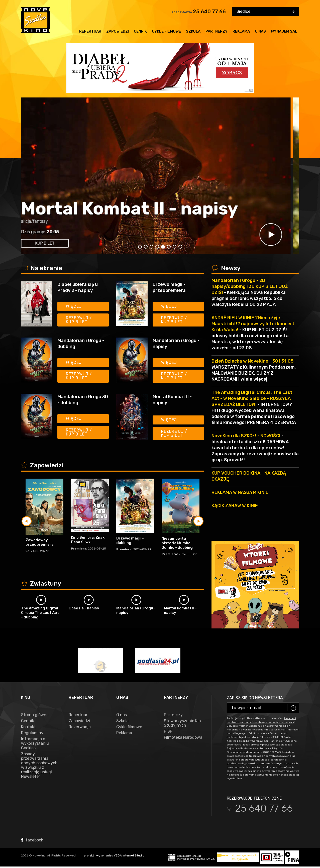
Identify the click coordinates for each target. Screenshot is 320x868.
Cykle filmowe (166, 31)
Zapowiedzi (118, 31)
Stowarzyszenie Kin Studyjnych (182, 723)
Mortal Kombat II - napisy (138, 209)
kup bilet (54, 243)
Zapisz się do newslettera (255, 698)
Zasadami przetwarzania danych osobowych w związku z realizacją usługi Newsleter (261, 722)
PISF (168, 731)
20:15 (61, 232)
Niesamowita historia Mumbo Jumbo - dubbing (177, 543)
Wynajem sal (284, 31)
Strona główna (35, 715)
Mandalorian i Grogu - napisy (176, 344)
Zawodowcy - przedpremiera (40, 542)
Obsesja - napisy (84, 608)
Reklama (241, 31)
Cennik (140, 31)
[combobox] (265, 12)
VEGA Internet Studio (129, 855)
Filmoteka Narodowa (183, 737)
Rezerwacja (80, 727)
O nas (260, 31)
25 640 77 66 (209, 12)
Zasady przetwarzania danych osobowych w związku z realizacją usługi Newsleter (39, 765)
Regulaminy (32, 733)
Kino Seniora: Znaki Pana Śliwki (88, 540)
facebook (32, 840)
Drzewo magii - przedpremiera (169, 287)
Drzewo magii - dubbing (130, 540)
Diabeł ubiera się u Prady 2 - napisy (78, 287)
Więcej (74, 306)
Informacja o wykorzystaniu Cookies (35, 743)
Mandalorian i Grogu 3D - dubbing (83, 400)
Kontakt (28, 727)
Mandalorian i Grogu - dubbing (81, 344)
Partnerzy (217, 31)
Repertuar (90, 31)
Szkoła (193, 31)
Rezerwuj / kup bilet (79, 320)
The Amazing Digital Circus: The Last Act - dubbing (40, 613)
